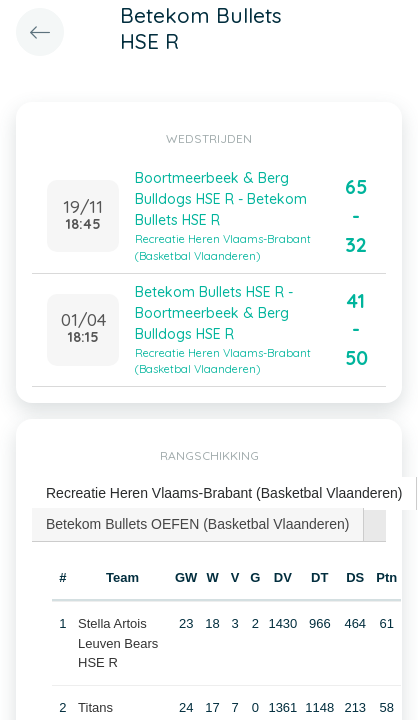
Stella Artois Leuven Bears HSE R (118, 643)
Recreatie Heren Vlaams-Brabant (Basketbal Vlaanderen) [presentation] (224, 493)
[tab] (224, 493)
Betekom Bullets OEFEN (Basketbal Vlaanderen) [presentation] (197, 524)
